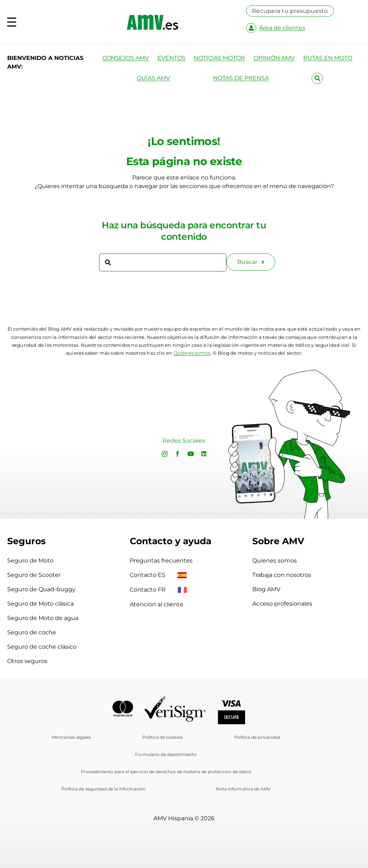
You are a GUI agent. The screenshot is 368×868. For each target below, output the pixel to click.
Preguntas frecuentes (161, 561)
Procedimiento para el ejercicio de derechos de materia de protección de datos (166, 772)
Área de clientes (282, 28)
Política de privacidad (257, 737)
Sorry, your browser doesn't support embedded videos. (74, 442)
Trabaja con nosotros (282, 575)
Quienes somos (275, 561)
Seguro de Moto (30, 561)
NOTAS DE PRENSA (241, 78)
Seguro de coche (32, 632)
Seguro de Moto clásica (40, 604)
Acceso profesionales (282, 604)
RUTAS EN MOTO (328, 58)
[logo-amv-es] (153, 17)
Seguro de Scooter (34, 575)
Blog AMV (266, 589)
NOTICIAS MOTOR (219, 58)
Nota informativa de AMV (243, 789)
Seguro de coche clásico (42, 647)
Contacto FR (158, 590)
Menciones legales (71, 737)
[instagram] (165, 454)
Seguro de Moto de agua (43, 618)
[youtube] (191, 454)
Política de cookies (162, 737)
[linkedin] (204, 454)
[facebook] (178, 454)
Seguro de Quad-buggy (41, 589)
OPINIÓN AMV (274, 58)
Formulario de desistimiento (166, 754)
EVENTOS (171, 58)
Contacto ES (158, 575)
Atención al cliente (157, 604)
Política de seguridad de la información (103, 789)
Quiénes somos (192, 353)
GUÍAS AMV (153, 78)
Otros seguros (27, 661)
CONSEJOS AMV (126, 58)
